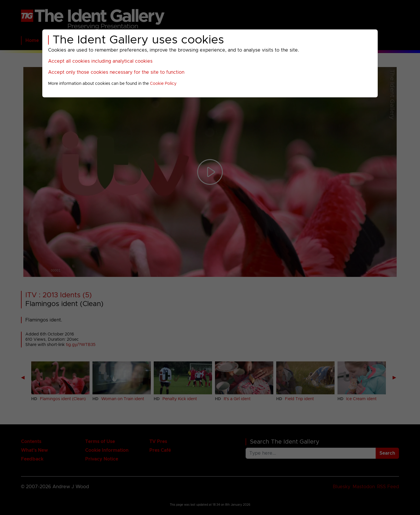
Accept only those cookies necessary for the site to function (116, 72)
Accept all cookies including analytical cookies (100, 61)
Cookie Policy (163, 84)
